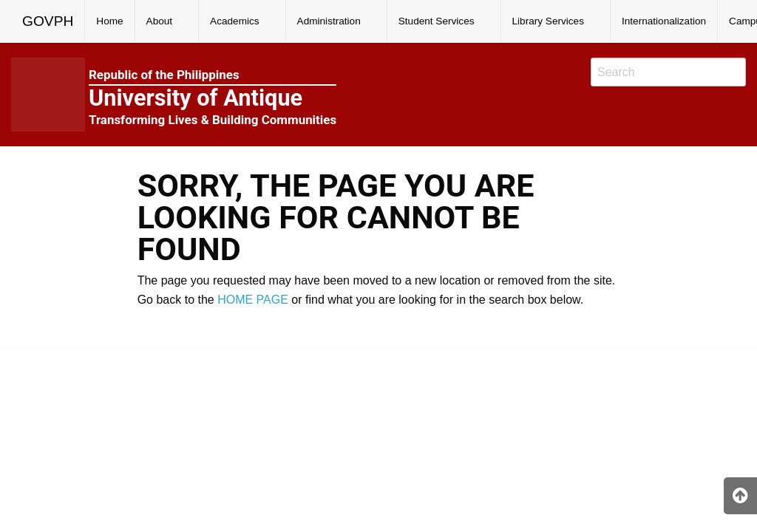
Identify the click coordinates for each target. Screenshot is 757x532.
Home (109, 21)
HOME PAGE (253, 300)
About (160, 21)
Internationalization (664, 21)
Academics (234, 21)
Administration (329, 21)
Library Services (548, 21)
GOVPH (48, 21)
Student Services (437, 21)
